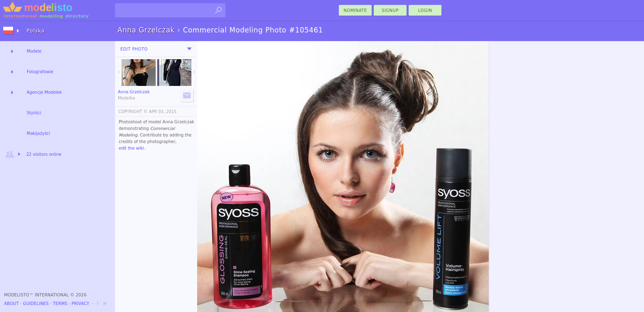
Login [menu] (425, 10)
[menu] (189, 49)
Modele (34, 51)
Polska (36, 31)
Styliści (34, 113)
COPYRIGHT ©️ (133, 112)
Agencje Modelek (44, 92)
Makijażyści (38, 133)
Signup (390, 10)
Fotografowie (40, 72)
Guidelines (36, 304)
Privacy (80, 304)
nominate (355, 10)
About (11, 304)
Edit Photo (134, 49)
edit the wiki (131, 148)
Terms (60, 304)
